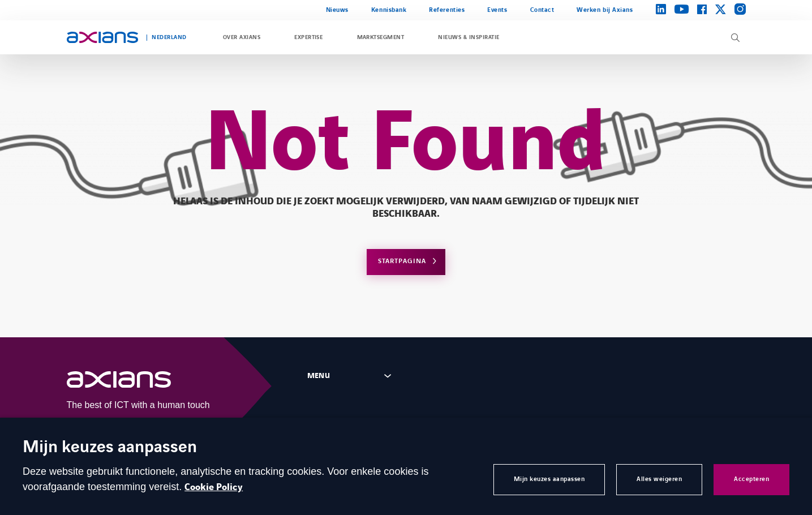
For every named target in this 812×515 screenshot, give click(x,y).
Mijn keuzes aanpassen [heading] (110, 448)
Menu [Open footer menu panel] (319, 376)
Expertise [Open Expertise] (308, 37)
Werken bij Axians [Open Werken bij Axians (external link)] (605, 10)
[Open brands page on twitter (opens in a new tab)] (721, 10)
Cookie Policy (214, 487)
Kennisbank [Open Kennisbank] (389, 10)
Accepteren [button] (751, 479)
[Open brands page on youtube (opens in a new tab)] (682, 10)
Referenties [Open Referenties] (447, 10)
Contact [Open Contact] (542, 10)
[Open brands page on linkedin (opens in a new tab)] (661, 10)
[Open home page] (103, 37)
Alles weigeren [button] (659, 479)
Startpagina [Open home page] (402, 261)
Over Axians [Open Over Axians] (242, 37)
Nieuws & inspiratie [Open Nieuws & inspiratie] (469, 37)
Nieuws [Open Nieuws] (337, 10)
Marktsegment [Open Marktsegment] (381, 37)
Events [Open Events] (497, 10)
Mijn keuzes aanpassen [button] (549, 479)
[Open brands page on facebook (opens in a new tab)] (702, 10)
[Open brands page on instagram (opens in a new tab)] (740, 10)
